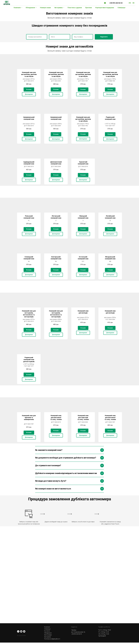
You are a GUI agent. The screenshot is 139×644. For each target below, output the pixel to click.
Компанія (47, 627)
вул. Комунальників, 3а (78, 632)
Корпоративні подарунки (105, 8)
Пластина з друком (75, 8)
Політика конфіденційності (52, 639)
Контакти (47, 631)
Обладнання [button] (31, 8)
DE (134, 3)
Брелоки (89, 8)
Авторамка (48, 637)
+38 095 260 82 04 (116, 3)
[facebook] (18, 631)
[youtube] (24, 631)
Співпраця (121, 8)
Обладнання (48, 633)
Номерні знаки (45, 8)
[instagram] (21, 631)
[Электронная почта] (105, 3)
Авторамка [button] (59, 8)
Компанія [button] (17, 8)
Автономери (48, 635)
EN (130, 3)
